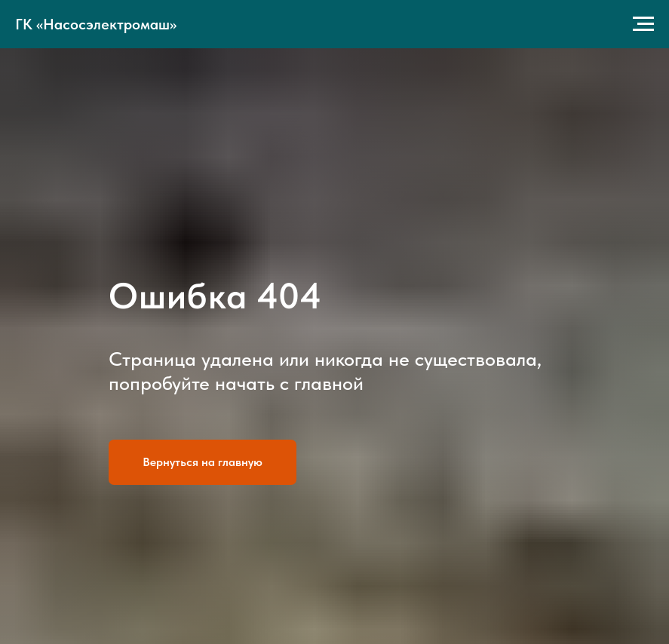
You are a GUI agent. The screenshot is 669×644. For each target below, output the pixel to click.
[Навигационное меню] (643, 24)
